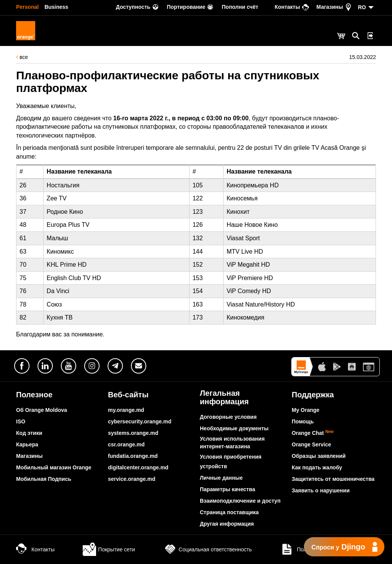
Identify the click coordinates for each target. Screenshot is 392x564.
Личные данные (221, 478)
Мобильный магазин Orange (54, 467)
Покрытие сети (109, 549)
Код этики (29, 433)
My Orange (305, 410)
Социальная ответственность (208, 549)
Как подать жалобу (317, 467)
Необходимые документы (234, 428)
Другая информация (227, 524)
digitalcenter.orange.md (138, 467)
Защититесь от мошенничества (333, 479)
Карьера (27, 444)
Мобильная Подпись (44, 479)
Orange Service (311, 444)
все (22, 57)
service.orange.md (132, 479)
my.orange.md (126, 410)
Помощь (303, 421)
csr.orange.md (126, 444)
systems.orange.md (133, 433)
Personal (27, 7)
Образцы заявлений (319, 456)
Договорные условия (228, 417)
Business (56, 7)
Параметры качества (227, 489)
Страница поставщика (229, 512)
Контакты (35, 549)
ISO (21, 421)
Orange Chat (313, 433)
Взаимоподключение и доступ (240, 501)
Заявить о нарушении (321, 490)
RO (362, 7)
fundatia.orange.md (133, 456)
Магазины (29, 456)
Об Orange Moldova (42, 410)
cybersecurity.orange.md (140, 421)
